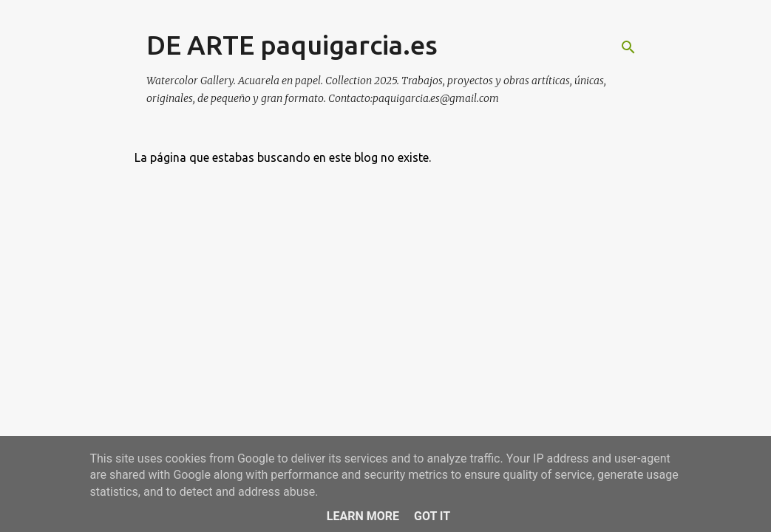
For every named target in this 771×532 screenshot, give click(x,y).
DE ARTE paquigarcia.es (292, 45)
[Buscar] (628, 47)
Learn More (363, 516)
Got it (432, 516)
